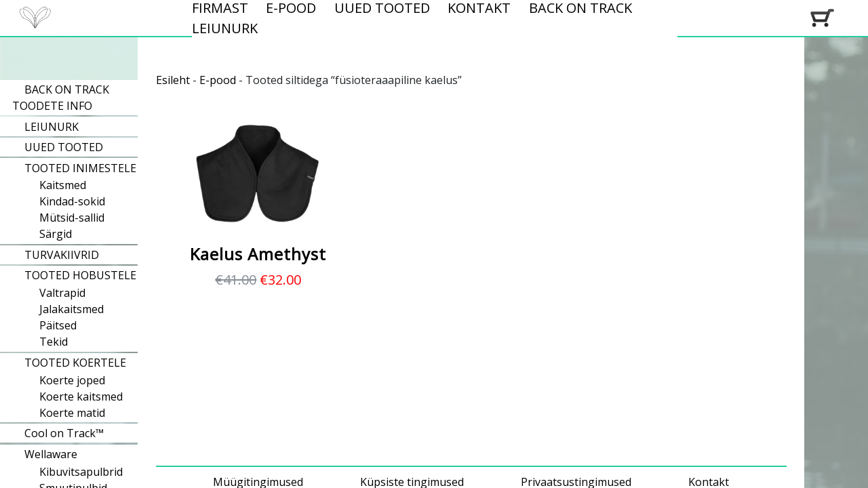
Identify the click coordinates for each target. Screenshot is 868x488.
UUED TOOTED (64, 147)
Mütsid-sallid (72, 218)
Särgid (56, 234)
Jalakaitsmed (72, 309)
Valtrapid (62, 293)
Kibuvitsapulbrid (81, 472)
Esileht (173, 80)
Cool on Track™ (64, 433)
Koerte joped (72, 380)
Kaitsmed (63, 185)
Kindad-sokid (72, 201)
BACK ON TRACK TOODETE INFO (61, 98)
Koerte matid (72, 413)
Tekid (54, 342)
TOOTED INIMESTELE (80, 168)
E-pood (218, 80)
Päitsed (58, 325)
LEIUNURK (225, 28)
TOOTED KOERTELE (75, 363)
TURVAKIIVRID (62, 255)
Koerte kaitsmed (81, 396)
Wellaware (51, 454)
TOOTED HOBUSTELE (80, 275)
